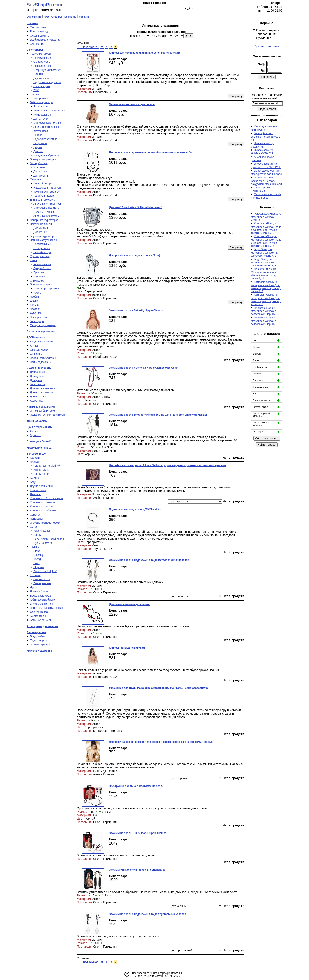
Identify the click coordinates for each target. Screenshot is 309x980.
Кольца (34, 305)
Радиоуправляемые (45, 139)
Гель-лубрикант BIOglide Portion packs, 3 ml (266, 137)
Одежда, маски (39, 350)
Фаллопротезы (39, 99)
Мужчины (39, 277)
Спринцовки (37, 281)
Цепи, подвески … (41, 362)
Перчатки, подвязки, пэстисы (47, 608)
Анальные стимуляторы (48, 204)
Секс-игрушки (38, 27)
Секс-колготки (42, 579)
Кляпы (34, 346)
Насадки (35, 309)
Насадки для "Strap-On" (48, 188)
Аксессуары (37, 321)
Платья (34, 462)
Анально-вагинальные (47, 127)
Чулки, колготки (43, 543)
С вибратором (42, 62)
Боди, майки (37, 636)
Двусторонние (42, 78)
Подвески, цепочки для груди (47, 415)
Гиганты (38, 74)
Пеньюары (36, 519)
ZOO (36, 90)
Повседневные (42, 583)
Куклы (34, 260)
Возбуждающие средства (45, 40)
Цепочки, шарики (44, 212)
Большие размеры (41, 620)
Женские (35, 431)
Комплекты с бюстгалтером (46, 498)
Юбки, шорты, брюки (42, 600)
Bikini (37, 563)
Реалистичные (42, 58)
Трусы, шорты (38, 641)
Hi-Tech (38, 135)
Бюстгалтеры (38, 616)
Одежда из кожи (40, 612)
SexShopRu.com (44, 5)
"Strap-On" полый (44, 196)
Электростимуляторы (43, 160)
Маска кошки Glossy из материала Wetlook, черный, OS (266, 217)
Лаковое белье (39, 592)
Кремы (37, 293)
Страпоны (36, 180)
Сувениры (36, 313)
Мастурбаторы (39, 163)
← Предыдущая (88, 47)
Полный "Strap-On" (45, 184)
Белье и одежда (40, 32)
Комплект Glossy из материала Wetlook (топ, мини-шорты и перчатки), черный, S (266, 287)
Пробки (34, 297)
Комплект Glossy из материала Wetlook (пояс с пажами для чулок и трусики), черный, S (266, 228)
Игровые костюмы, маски (45, 523)
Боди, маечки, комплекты (49, 539)
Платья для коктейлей (47, 466)
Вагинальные (41, 107)
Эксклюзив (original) (45, 571)
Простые (39, 272)
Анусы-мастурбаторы (43, 236)
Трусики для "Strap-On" (47, 192)
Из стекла (39, 167)
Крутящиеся (41, 131)
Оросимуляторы (40, 256)
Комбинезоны (38, 490)
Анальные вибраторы (46, 216)
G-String (38, 555)
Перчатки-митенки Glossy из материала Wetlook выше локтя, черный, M (264, 274)
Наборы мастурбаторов (44, 220)
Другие (38, 147)
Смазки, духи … (40, 36)
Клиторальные (42, 115)
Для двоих (36, 380)
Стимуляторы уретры (43, 325)
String (37, 551)
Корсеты (35, 458)
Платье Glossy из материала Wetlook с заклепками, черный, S (265, 311)
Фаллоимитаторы (40, 54)
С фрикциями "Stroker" (47, 70)
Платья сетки (41, 474)
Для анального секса (42, 200)
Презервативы (39, 317)
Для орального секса (42, 393)
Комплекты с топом (42, 507)
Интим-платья (42, 470)
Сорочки (35, 515)
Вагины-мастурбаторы (43, 240)
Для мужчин (41, 176)
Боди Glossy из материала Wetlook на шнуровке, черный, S (264, 253)
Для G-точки (41, 119)
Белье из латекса (40, 596)
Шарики (35, 301)
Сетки (33, 527)
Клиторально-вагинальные (49, 111)
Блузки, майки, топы (42, 604)
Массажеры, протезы (46, 289)
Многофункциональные (47, 123)
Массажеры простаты (46, 208)
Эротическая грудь (41, 285)
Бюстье (34, 478)
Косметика (36, 401)
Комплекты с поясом (42, 502)
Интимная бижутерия (43, 411)
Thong (37, 559)
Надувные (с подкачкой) (48, 82)
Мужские (35, 435)
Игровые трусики (40, 645)
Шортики (39, 567)
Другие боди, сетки (41, 486)
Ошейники (36, 354)
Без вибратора (42, 66)
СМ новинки (37, 44)
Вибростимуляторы (42, 102)
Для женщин (41, 172)
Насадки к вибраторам (47, 155)
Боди (33, 482)
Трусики (35, 547)
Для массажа (38, 397)
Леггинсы (36, 494)
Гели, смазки (38, 384)
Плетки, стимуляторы (43, 358)
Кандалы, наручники (42, 342)
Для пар (38, 151)
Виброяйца (40, 143)
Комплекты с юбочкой (43, 511)
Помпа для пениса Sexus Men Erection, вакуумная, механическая (266, 181)
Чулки (34, 587)
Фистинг (35, 94)
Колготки (35, 575)
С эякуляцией (42, 86)
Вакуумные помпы (41, 224)
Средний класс (42, 268)
